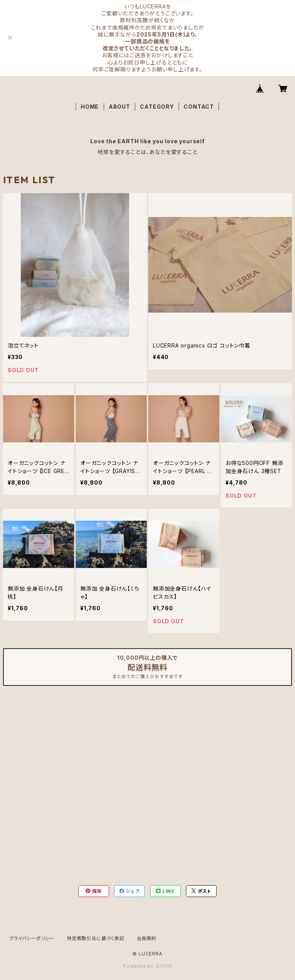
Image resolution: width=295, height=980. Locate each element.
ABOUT (119, 107)
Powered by (147, 966)
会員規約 (147, 938)
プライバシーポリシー (32, 938)
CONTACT (199, 107)
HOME (90, 107)
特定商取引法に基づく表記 (96, 938)
